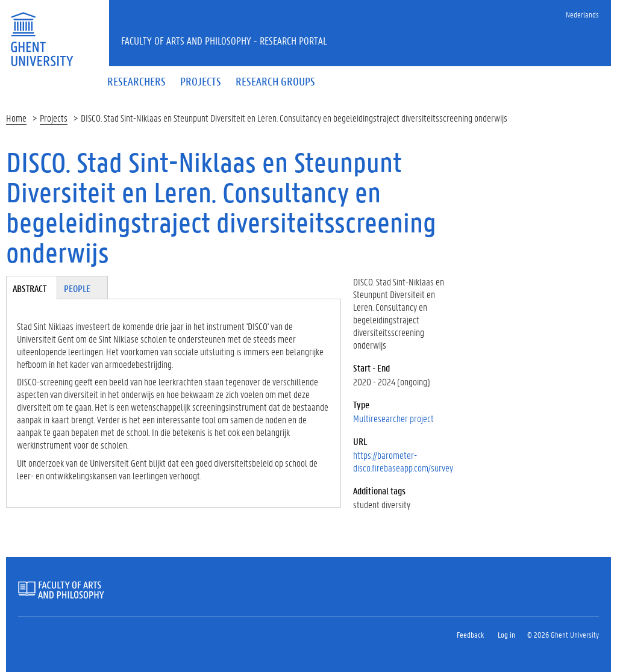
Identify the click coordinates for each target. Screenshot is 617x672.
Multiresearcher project (393, 418)
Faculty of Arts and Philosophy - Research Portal (224, 40)
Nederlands (582, 14)
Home (16, 118)
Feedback (470, 634)
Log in (506, 634)
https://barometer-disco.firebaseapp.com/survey (403, 461)
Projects (54, 118)
